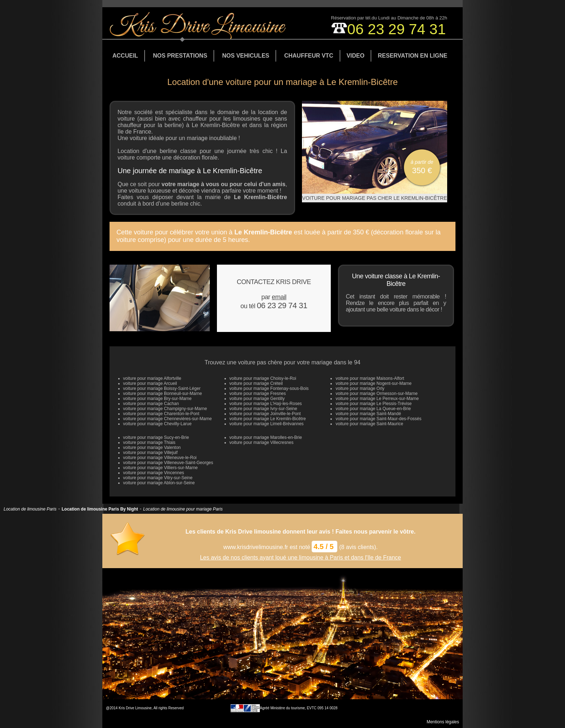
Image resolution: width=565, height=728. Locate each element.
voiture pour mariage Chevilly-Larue (157, 424)
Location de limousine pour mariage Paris (183, 509)
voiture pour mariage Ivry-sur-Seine (263, 409)
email (279, 297)
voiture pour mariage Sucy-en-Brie (156, 437)
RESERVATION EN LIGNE (412, 56)
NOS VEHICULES (246, 56)
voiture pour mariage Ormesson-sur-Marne (376, 394)
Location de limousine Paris (30, 509)
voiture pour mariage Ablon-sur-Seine (159, 483)
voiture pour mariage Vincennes (154, 473)
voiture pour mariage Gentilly (257, 399)
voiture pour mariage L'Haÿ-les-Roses (266, 404)
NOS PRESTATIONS (180, 56)
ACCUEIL (125, 56)
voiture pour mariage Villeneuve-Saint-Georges (168, 463)
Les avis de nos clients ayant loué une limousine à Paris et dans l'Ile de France (301, 558)
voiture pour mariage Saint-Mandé (368, 414)
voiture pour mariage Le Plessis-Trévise (373, 404)
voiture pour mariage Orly (360, 388)
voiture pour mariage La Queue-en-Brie (373, 409)
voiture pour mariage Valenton (152, 448)
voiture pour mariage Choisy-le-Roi (263, 378)
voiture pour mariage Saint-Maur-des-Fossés (378, 419)
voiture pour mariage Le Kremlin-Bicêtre (268, 419)
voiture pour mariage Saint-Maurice (369, 424)
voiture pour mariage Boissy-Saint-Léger (162, 388)
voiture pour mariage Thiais (149, 442)
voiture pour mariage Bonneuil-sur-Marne (163, 394)
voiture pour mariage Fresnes (258, 394)
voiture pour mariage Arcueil (150, 383)
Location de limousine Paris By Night (100, 509)
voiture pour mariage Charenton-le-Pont (161, 414)
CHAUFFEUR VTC (309, 56)
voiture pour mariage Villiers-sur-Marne (161, 468)
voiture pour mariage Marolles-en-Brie (266, 437)
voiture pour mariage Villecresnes (262, 442)
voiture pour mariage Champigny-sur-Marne (165, 409)
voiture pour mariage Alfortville (152, 378)
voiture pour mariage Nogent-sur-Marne (373, 383)
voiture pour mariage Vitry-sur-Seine (158, 478)
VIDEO (356, 56)
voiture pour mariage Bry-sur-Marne (157, 399)
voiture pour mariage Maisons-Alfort (370, 378)
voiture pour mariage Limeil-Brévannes (267, 424)
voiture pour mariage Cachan (151, 404)
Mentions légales (443, 722)
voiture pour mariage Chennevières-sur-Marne (168, 419)
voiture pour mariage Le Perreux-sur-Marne (377, 399)
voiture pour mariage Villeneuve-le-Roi (160, 458)
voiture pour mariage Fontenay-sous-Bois (269, 388)
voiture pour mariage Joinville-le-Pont (265, 414)
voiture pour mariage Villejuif (150, 453)
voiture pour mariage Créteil (256, 383)
